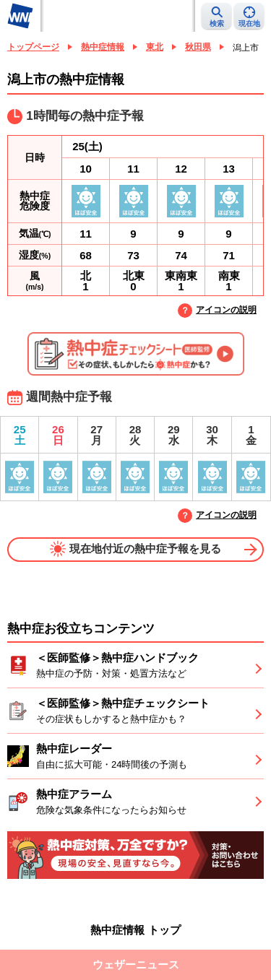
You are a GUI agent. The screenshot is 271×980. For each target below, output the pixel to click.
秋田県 (198, 47)
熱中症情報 (103, 47)
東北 (155, 47)
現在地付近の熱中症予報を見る (135, 549)
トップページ (33, 47)
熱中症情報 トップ (135, 930)
